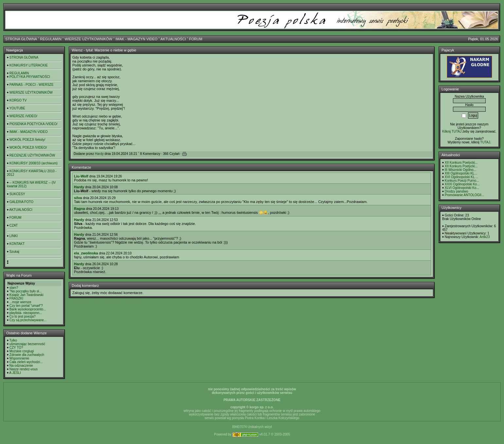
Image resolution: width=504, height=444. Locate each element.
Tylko (13, 340)
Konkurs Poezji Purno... (462, 181)
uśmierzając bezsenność (27, 344)
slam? (14, 288)
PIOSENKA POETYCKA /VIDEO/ (34, 124)
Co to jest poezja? (23, 316)
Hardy (99, 154)
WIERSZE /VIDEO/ (23, 116)
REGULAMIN (51, 39)
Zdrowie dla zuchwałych (27, 355)
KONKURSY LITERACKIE (29, 65)
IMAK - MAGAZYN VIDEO (136, 39)
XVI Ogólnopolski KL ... (461, 177)
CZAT (14, 225)
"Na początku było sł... (26, 291)
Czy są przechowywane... (28, 320)
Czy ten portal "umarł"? (26, 306)
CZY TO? (16, 348)
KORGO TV (18, 100)
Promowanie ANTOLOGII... (464, 195)
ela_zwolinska (86, 253)
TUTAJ (485, 142)
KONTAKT (17, 244)
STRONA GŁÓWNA (21, 39)
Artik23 (485, 237)
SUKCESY (17, 194)
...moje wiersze (20, 302)
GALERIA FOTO (21, 202)
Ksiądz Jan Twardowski (27, 295)
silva (78, 198)
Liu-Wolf (81, 176)
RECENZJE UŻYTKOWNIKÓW (32, 155)
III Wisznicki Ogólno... (460, 170)
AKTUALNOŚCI (173, 39)
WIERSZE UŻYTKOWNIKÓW (89, 39)
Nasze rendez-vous (24, 369)
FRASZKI (16, 298)
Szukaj (14, 252)
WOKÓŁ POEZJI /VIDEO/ (28, 148)
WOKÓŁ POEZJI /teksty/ (27, 140)
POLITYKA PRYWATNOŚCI (30, 77)
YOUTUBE (17, 108)
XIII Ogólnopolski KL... (461, 173)
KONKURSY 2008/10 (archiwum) (34, 163)
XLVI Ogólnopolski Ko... (462, 188)
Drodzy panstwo (457, 191)
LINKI (14, 236)
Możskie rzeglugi (22, 351)
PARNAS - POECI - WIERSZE (32, 85)
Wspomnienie (19, 358)
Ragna (80, 209)
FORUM (196, 39)
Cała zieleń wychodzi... (26, 362)
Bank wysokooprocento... (28, 309)
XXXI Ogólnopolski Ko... (462, 184)
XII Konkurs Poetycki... (461, 163)
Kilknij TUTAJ (452, 131)
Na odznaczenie (21, 366)
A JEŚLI (15, 373)
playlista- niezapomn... (26, 313)
